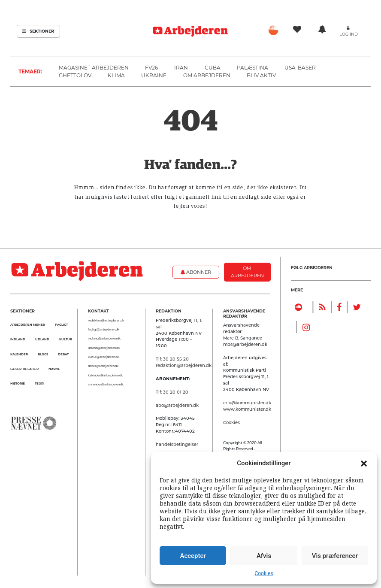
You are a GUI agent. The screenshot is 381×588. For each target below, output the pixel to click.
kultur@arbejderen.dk (103, 357)
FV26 (151, 68)
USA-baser (300, 68)
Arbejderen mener (28, 325)
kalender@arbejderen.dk (105, 376)
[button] (364, 463)
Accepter (193, 556)
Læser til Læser (24, 369)
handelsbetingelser (177, 444)
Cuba (213, 68)
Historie (18, 383)
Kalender (19, 354)
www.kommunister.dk (247, 409)
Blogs (43, 354)
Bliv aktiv (261, 75)
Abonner (196, 272)
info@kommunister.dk (247, 403)
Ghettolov (75, 75)
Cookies (264, 573)
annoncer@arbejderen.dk (106, 385)
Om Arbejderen (207, 75)
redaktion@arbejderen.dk (106, 321)
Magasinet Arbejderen (94, 68)
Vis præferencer (335, 556)
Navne (54, 369)
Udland (42, 339)
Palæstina (252, 68)
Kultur (66, 339)
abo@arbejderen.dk (177, 405)
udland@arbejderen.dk (104, 348)
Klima (116, 75)
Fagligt (61, 325)
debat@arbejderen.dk (103, 366)
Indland (18, 339)
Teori (39, 383)
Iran (181, 68)
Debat (63, 354)
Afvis (264, 556)
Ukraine (154, 75)
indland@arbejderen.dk (104, 339)
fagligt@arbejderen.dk (104, 330)
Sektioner (38, 31)
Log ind (349, 34)
